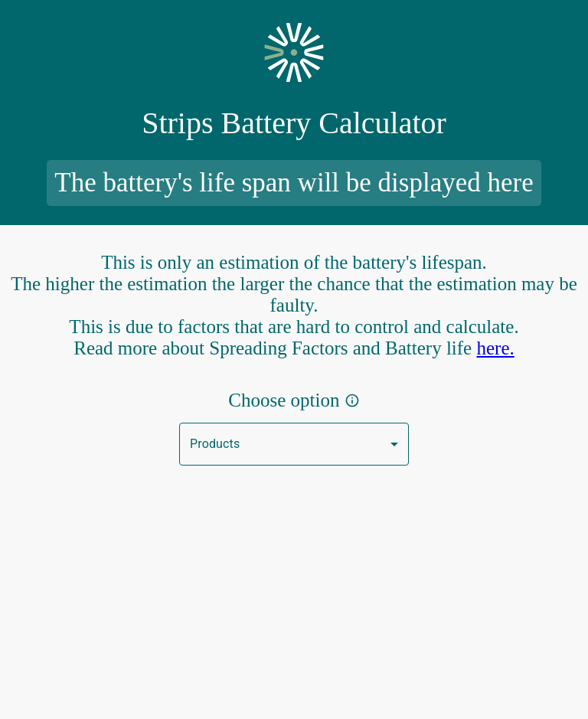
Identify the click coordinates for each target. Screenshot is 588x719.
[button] (294, 444)
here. (495, 348)
